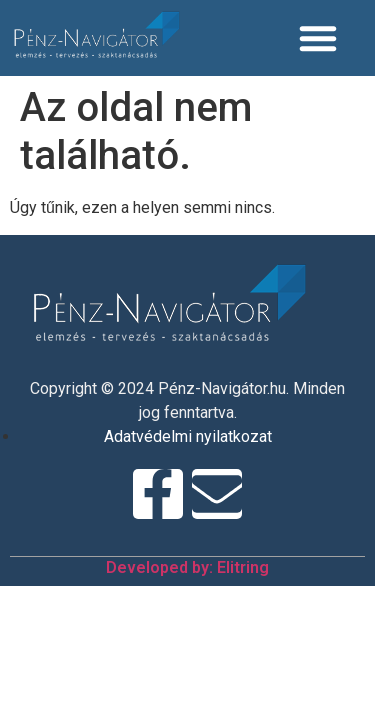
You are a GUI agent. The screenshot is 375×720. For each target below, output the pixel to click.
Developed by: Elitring (187, 567)
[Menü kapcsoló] (324, 38)
